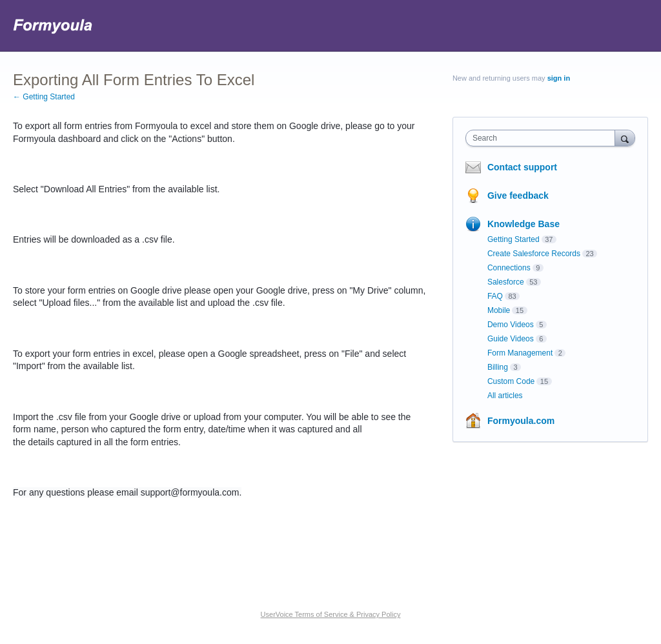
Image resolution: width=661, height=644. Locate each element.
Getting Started (514, 239)
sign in (559, 78)
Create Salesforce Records (534, 254)
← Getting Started (44, 97)
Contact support (522, 167)
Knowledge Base (524, 224)
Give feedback (518, 196)
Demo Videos (511, 325)
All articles (505, 396)
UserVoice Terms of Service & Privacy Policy (331, 614)
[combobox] (543, 138)
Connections (509, 268)
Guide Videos (511, 339)
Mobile (499, 310)
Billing (498, 367)
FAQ (495, 296)
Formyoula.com (521, 421)
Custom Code (511, 381)
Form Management (520, 353)
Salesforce (506, 282)
